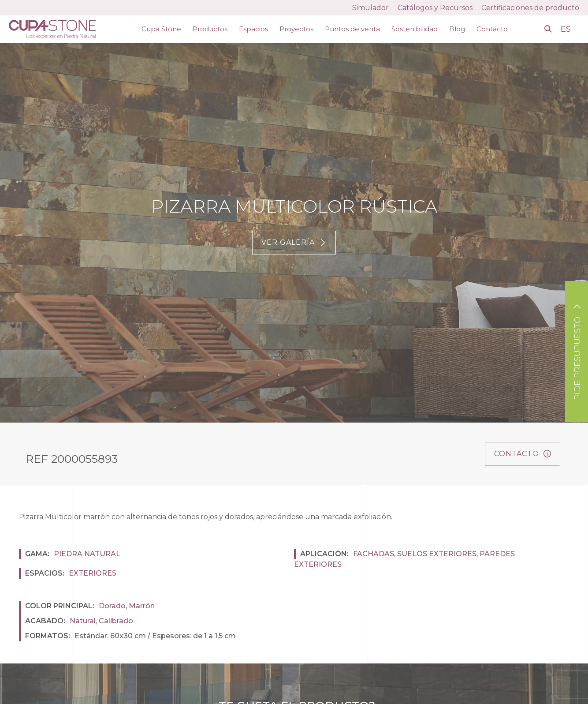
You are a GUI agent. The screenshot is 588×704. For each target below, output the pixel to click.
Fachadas (374, 554)
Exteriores (93, 573)
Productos (210, 29)
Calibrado (116, 621)
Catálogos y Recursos (435, 8)
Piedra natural (87, 554)
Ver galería (294, 242)
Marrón (142, 606)
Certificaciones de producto (530, 8)
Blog (457, 29)
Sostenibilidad (415, 29)
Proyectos (296, 29)
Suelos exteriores (437, 554)
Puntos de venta (352, 29)
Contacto (492, 29)
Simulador (370, 8)
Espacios (253, 29)
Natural (83, 621)
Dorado (112, 606)
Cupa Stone (161, 29)
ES (567, 29)
